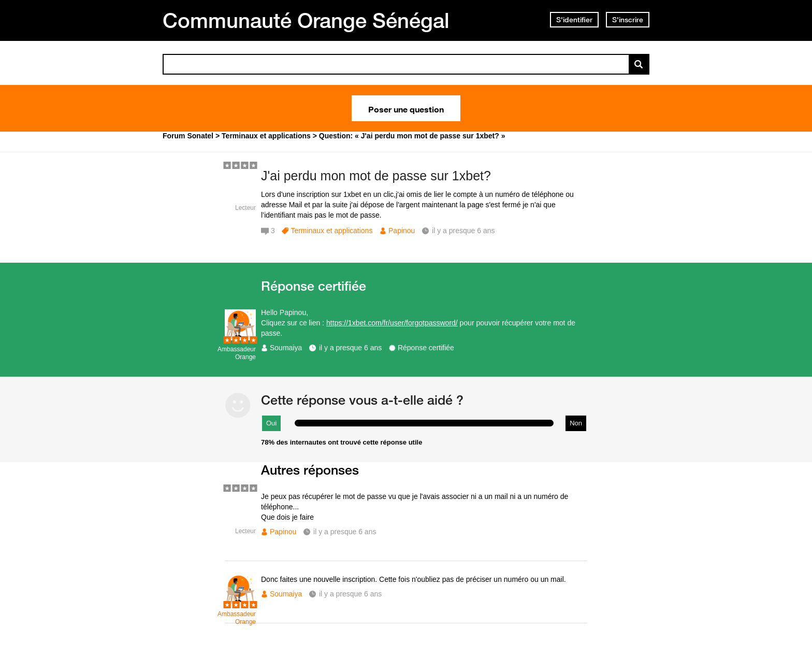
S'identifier (574, 20)
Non (576, 423)
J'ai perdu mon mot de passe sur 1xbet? (376, 176)
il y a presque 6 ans (350, 348)
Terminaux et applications (331, 231)
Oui (271, 423)
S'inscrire (628, 20)
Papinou (402, 231)
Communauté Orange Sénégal (306, 20)
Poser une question (406, 108)
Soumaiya (286, 348)
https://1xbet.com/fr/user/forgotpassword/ (392, 323)
